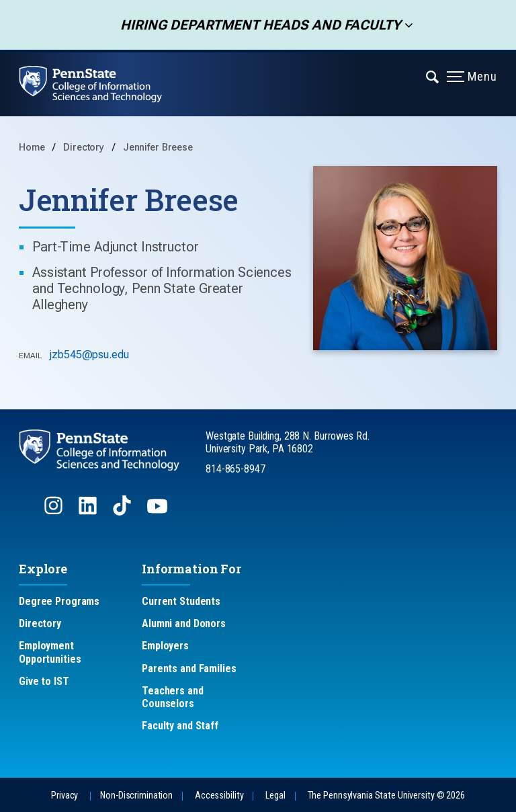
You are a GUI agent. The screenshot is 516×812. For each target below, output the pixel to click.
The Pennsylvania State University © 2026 (386, 796)
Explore (43, 569)
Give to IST (44, 681)
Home (32, 148)
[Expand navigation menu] (433, 76)
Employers (165, 646)
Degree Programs (59, 601)
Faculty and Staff (180, 726)
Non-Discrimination (136, 796)
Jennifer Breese (158, 148)
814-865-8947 (235, 469)
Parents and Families (189, 668)
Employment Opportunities (50, 652)
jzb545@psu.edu (89, 355)
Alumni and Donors (184, 623)
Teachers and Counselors (173, 697)
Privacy (64, 796)
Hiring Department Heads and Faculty (256, 25)
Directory (85, 148)
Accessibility (219, 796)
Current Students (181, 601)
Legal (275, 796)
